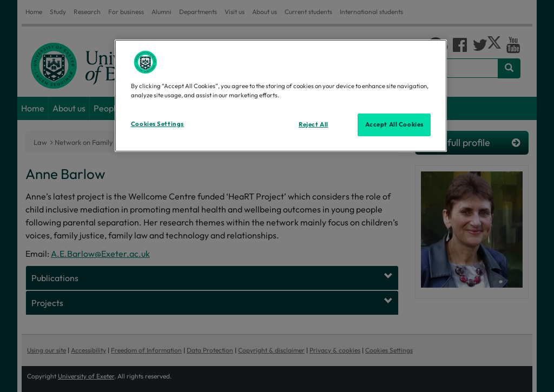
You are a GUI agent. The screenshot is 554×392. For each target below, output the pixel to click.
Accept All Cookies (394, 124)
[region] (281, 96)
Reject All (314, 124)
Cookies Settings (157, 124)
